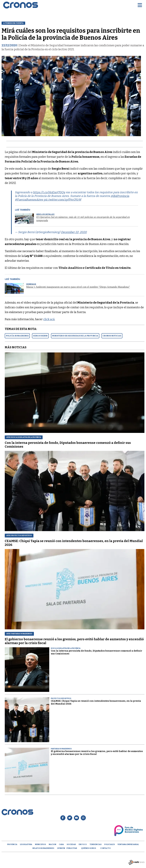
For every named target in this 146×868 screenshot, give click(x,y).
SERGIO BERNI (40, 336)
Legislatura (26, 844)
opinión (61, 848)
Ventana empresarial (128, 844)
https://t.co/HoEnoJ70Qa (49, 192)
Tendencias (96, 844)
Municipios (40, 844)
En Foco (83, 844)
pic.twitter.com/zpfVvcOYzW (62, 200)
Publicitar (72, 848)
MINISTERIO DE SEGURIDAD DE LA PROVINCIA (75, 336)
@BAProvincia (120, 196)
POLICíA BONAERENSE (17, 336)
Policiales (110, 844)
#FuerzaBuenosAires (29, 200)
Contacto (105, 848)
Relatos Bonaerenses (43, 848)
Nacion (52, 844)
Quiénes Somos (89, 848)
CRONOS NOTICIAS (112, 336)
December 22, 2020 (74, 232)
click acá (49, 319)
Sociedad (71, 844)
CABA (61, 844)
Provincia (12, 844)
